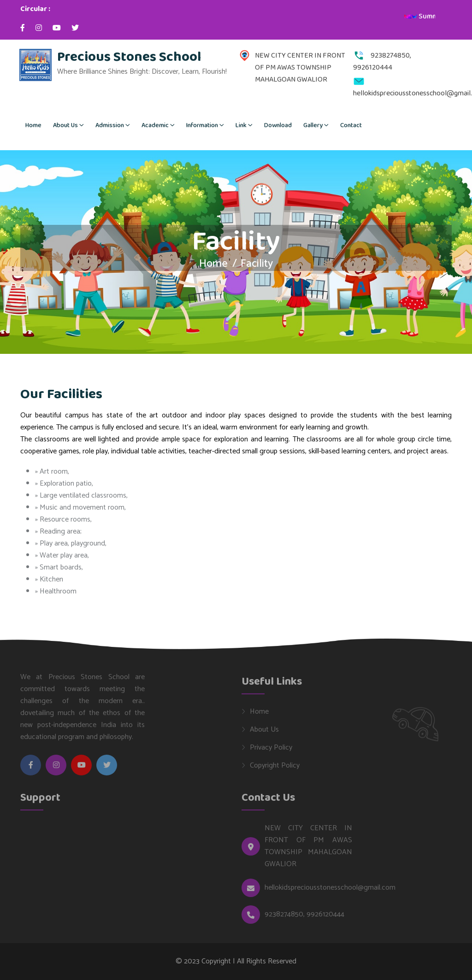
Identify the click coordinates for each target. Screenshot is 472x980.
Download (278, 125)
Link (241, 125)
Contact (351, 125)
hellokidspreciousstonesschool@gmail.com (330, 891)
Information (202, 125)
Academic (155, 125)
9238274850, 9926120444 (304, 918)
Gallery (313, 125)
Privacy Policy (271, 751)
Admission (110, 125)
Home (33, 125)
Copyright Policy (275, 769)
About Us (65, 125)
